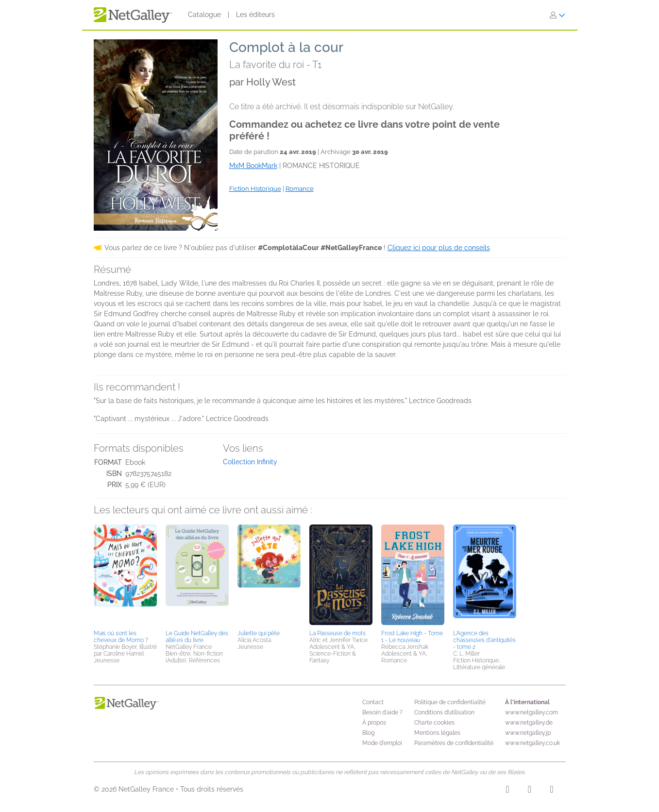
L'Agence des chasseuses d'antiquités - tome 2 (484, 640)
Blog (368, 733)
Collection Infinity (250, 462)
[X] (551, 791)
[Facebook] (530, 791)
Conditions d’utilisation (444, 712)
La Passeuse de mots (338, 633)
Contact (373, 702)
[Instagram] (508, 791)
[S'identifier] (558, 15)
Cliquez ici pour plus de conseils (439, 248)
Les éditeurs (255, 15)
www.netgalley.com (532, 712)
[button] (125, 575)
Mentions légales (437, 733)
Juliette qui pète (259, 633)
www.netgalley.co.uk (532, 743)
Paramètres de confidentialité (454, 743)
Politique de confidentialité (450, 702)
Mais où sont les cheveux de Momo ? (121, 637)
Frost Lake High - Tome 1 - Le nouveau (412, 637)
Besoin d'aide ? (382, 712)
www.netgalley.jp (528, 733)
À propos (374, 723)
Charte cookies (434, 723)
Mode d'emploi (382, 743)
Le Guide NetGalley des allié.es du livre (197, 637)
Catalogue (204, 15)
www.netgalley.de (529, 723)
